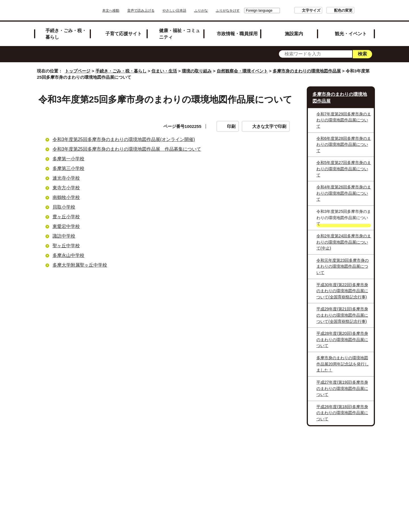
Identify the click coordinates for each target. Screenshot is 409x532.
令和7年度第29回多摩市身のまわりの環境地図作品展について (344, 120)
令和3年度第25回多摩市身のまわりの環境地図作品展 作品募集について (127, 149)
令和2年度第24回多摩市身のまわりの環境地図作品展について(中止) (344, 242)
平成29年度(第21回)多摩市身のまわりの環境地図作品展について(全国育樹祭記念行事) (342, 315)
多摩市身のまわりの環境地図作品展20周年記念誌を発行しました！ (343, 364)
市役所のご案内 (199, 459)
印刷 (231, 126)
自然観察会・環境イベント (242, 71)
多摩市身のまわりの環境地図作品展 (307, 71)
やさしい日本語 (190, 11)
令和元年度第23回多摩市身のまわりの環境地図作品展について (343, 266)
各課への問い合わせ (221, 466)
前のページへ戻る (308, 441)
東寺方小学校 (66, 188)
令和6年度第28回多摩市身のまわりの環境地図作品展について (344, 145)
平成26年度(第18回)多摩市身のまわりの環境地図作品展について (342, 413)
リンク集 (163, 459)
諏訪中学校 (64, 236)
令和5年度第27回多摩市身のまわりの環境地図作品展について (344, 169)
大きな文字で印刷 (269, 126)
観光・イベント (351, 34)
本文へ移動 (127, 11)
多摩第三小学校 (68, 168)
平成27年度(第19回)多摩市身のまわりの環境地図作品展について (342, 388)
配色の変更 (327, 10)
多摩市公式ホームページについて (155, 466)
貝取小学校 (64, 207)
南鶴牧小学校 (66, 197)
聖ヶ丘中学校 (66, 246)
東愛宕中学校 (66, 226)
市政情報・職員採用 (237, 34)
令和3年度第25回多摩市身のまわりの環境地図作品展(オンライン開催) (124, 139)
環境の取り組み (197, 71)
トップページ (78, 71)
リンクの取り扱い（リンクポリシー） (265, 459)
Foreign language (243, 11)
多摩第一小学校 (68, 159)
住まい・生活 (164, 71)
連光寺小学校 (66, 178)
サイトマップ (129, 459)
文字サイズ (295, 10)
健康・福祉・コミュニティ (180, 34)
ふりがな (217, 11)
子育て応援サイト (124, 34)
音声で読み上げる (157, 11)
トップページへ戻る (356, 441)
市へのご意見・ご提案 (275, 466)
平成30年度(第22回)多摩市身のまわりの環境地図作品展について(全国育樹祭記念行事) (342, 291)
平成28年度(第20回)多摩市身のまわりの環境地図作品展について (342, 339)
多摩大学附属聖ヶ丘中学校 (80, 265)
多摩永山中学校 (68, 255)
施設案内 (294, 34)
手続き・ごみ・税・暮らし (66, 34)
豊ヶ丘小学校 (66, 217)
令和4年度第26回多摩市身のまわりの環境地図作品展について (344, 193)
